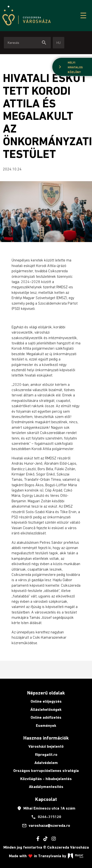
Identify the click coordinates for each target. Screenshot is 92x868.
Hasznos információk (46, 738)
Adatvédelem (46, 763)
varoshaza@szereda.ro (46, 826)
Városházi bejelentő (46, 746)
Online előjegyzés (46, 701)
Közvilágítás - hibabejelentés (46, 779)
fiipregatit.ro (46, 755)
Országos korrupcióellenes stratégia (46, 771)
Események (46, 726)
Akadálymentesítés (46, 787)
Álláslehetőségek (46, 709)
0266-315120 (46, 817)
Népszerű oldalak (46, 693)
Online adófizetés (46, 717)
